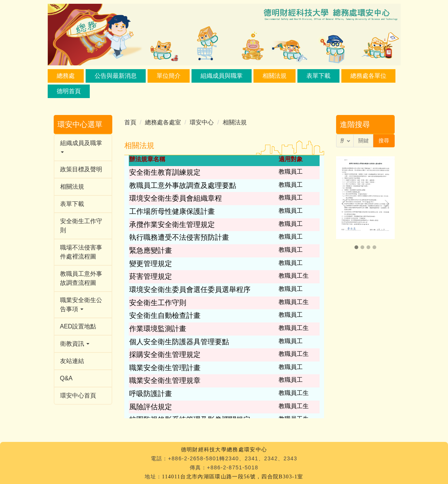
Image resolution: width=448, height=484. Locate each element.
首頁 (130, 122)
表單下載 (318, 76)
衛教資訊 (75, 344)
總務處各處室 (163, 122)
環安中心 (202, 122)
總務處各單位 (368, 76)
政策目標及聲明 (81, 169)
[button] (356, 247)
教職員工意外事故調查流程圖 (81, 278)
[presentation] (345, 204)
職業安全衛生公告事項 (81, 305)
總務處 (66, 76)
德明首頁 (69, 91)
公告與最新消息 (116, 76)
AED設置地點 (78, 326)
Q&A (66, 378)
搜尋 (384, 141)
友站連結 (72, 361)
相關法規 (275, 76)
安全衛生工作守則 (81, 226)
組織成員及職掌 (81, 147)
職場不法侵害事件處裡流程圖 (81, 252)
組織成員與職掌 (222, 76)
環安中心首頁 (78, 396)
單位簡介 (169, 76)
